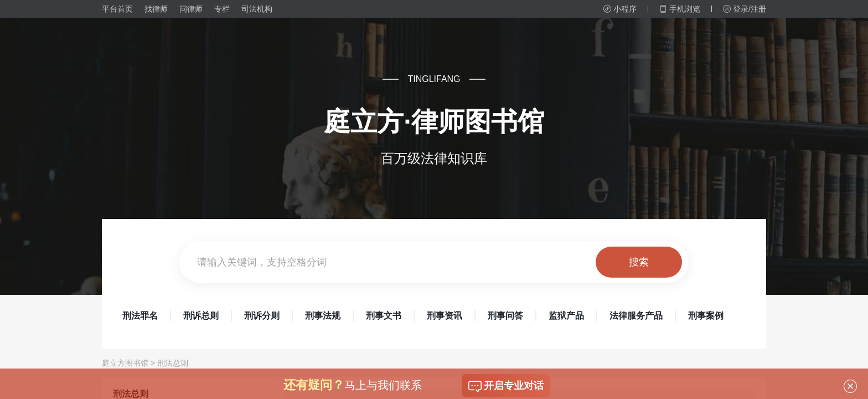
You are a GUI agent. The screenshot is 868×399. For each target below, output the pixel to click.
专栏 (222, 9)
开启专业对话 (506, 386)
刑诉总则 (201, 316)
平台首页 (117, 9)
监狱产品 (566, 316)
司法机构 (257, 9)
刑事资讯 (445, 316)
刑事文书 (384, 316)
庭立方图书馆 (125, 363)
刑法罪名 (140, 316)
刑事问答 (505, 316)
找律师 (156, 9)
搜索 (639, 262)
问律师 (191, 9)
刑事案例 (706, 316)
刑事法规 (323, 316)
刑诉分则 (262, 316)
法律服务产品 (636, 316)
